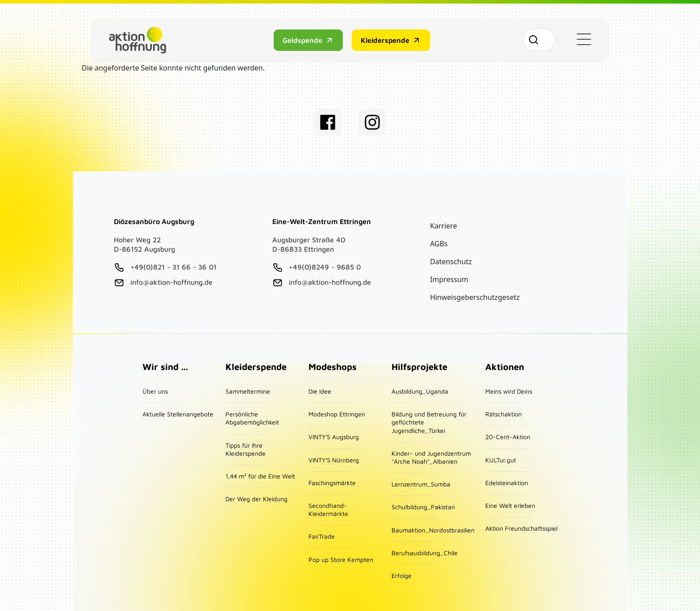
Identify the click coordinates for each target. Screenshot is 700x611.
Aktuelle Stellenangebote (178, 414)
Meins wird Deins (509, 391)
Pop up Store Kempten (341, 559)
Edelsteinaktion (507, 483)
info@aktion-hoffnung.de (171, 282)
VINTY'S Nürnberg (334, 460)
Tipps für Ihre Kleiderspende (246, 449)
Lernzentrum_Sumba (421, 484)
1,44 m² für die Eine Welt (260, 476)
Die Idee (320, 391)
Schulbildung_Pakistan (423, 507)
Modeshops (333, 367)
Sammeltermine (248, 391)
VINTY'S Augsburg (334, 437)
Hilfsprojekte (419, 367)
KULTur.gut (501, 460)
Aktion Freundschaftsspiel (521, 528)
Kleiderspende (385, 40)
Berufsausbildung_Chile (425, 553)
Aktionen (505, 367)
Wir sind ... (165, 367)
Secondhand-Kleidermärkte (328, 509)
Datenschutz (451, 262)
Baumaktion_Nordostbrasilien (433, 530)
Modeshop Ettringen (337, 414)
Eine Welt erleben (510, 505)
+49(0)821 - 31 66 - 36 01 (173, 267)
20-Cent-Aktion (508, 437)
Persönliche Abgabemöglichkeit (252, 418)
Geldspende (302, 40)
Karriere (444, 226)
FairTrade (322, 536)
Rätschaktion (504, 414)
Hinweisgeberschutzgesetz (475, 297)
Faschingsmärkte (332, 483)
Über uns (155, 391)
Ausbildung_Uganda (420, 391)
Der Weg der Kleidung (256, 499)
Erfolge (402, 576)
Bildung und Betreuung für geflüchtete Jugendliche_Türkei (429, 422)
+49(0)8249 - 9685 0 (325, 267)
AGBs (439, 244)
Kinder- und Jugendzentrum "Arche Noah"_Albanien (431, 457)
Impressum (449, 279)
